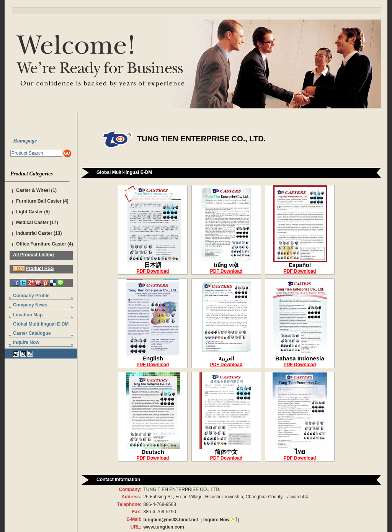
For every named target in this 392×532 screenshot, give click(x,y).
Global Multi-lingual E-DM (41, 324)
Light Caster (29, 212)
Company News (30, 305)
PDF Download (153, 271)
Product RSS (40, 268)
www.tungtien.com (163, 527)
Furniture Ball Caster (39, 201)
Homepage (25, 141)
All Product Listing (33, 255)
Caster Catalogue (32, 333)
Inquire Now (26, 342)
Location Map (28, 315)
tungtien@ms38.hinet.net (171, 520)
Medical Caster (32, 223)
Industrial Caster (34, 233)
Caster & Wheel (33, 190)
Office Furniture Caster (41, 244)
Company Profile (31, 296)
